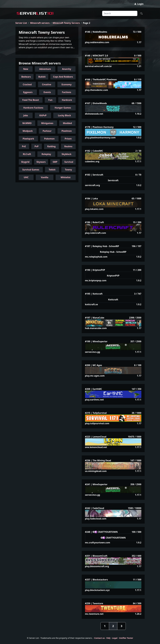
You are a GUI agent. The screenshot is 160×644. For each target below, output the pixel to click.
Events (47, 92)
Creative (47, 84)
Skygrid (25, 162)
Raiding (51, 146)
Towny (68, 170)
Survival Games (31, 170)
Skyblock (66, 154)
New (26, 69)
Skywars (41, 162)
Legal (115, 638)
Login (139, 4)
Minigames (47, 123)
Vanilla (45, 177)
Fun (50, 100)
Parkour (47, 131)
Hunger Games (63, 108)
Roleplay (46, 154)
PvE (24, 146)
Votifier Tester (126, 638)
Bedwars (26, 77)
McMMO (27, 123)
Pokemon (49, 139)
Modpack (28, 131)
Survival (69, 162)
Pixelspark (28, 139)
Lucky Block (64, 115)
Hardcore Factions (33, 108)
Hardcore (67, 100)
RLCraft (27, 154)
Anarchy (67, 69)
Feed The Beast (31, 100)
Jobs (26, 115)
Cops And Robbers (63, 77)
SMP (55, 162)
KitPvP (43, 115)
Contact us (99, 638)
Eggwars (28, 92)
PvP (37, 146)
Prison (68, 139)
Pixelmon (67, 131)
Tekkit (52, 170)
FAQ (108, 638)
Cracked (27, 84)
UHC (26, 177)
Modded (67, 123)
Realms (68, 146)
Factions (67, 92)
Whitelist (66, 177)
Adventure (45, 69)
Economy (67, 84)
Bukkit (42, 77)
